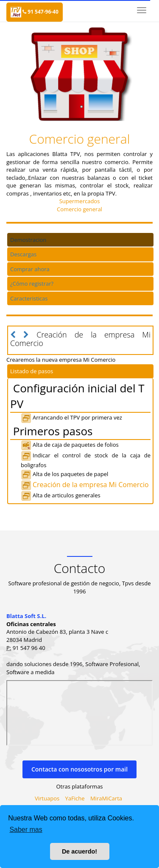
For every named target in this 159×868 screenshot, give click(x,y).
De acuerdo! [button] (79, 851)
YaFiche (75, 798)
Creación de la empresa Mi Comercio (85, 485)
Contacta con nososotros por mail (79, 769)
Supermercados (80, 201)
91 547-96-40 (40, 12)
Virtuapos (47, 798)
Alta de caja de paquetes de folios (70, 445)
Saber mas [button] (26, 830)
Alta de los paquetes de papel (64, 474)
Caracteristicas (29, 298)
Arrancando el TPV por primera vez (71, 417)
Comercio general (79, 209)
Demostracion (28, 240)
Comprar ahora (30, 269)
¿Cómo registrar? (32, 284)
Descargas (23, 254)
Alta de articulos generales (61, 495)
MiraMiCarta (106, 798)
